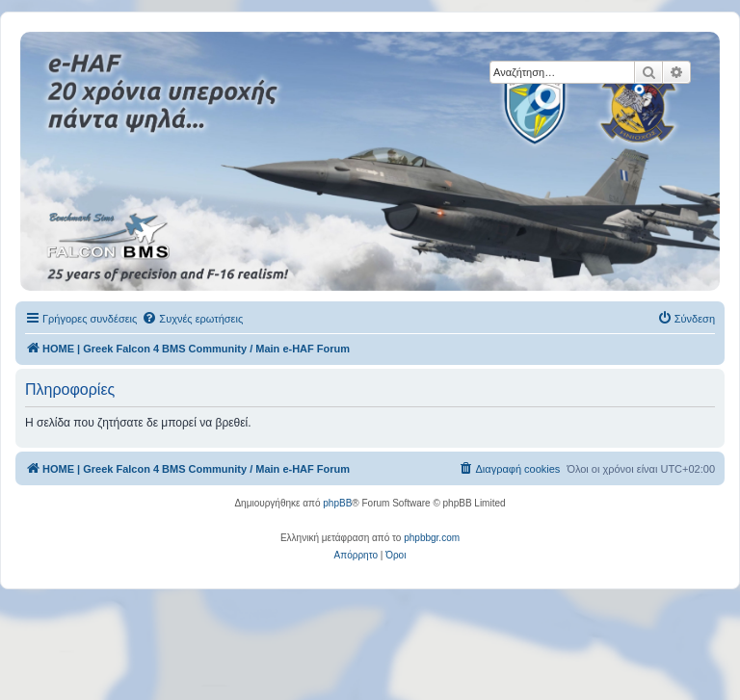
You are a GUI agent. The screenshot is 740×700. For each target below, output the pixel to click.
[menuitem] (192, 319)
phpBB (337, 503)
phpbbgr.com (432, 538)
